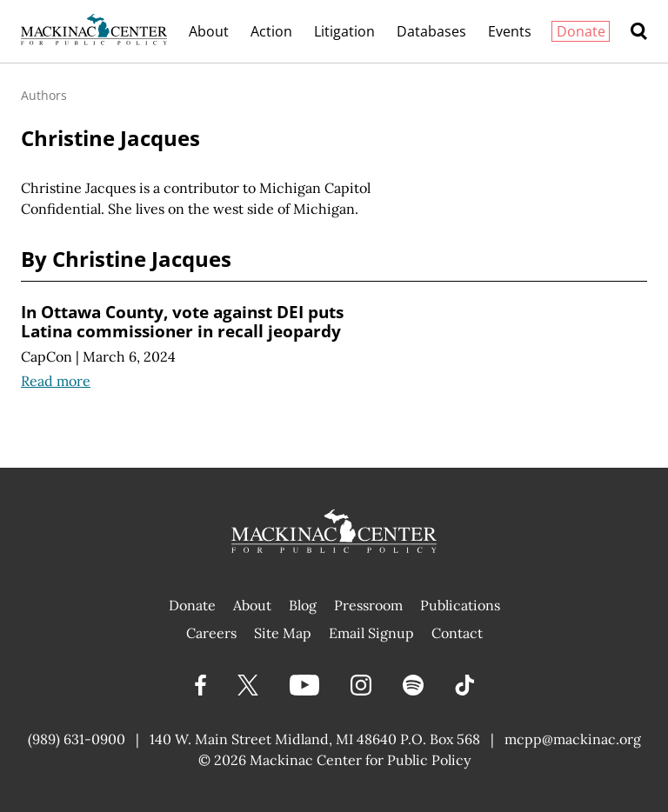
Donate (581, 31)
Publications (460, 605)
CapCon (47, 356)
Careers (211, 633)
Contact (457, 633)
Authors (44, 95)
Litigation (344, 31)
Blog (303, 605)
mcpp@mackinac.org (573, 739)
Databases (431, 31)
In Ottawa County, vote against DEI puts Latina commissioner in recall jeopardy (182, 321)
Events (510, 31)
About (209, 31)
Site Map (283, 633)
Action (271, 31)
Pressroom (368, 605)
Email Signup (371, 633)
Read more (56, 381)
